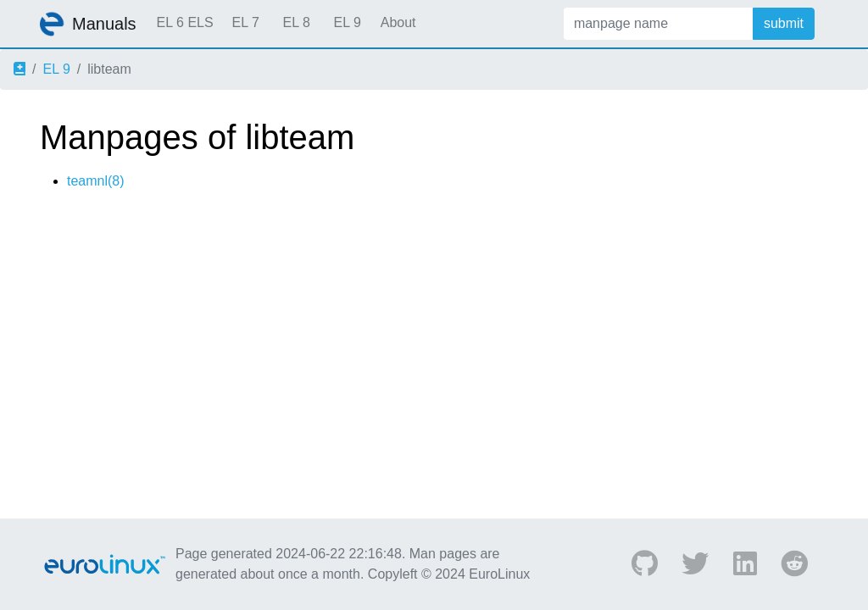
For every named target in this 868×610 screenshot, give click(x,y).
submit (784, 23)
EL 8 (296, 22)
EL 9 (347, 22)
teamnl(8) (96, 181)
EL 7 (245, 22)
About (398, 22)
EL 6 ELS (185, 22)
